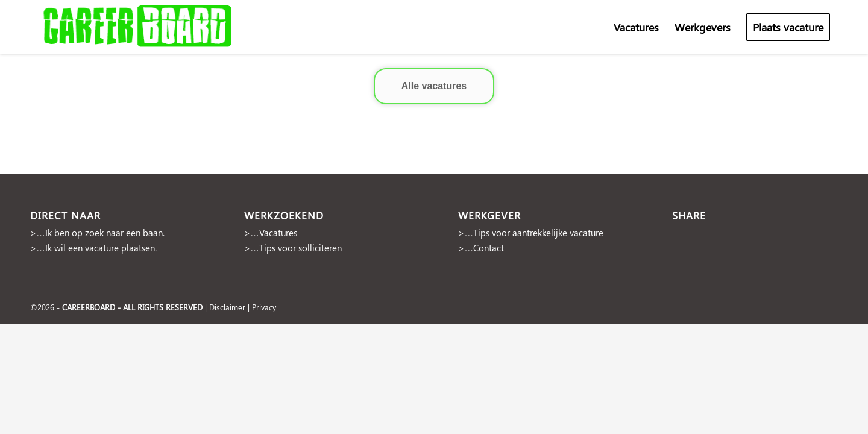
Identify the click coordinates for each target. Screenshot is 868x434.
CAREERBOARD (89, 307)
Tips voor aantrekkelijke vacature (538, 233)
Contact (489, 248)
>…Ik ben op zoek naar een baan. (97, 233)
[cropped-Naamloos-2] (139, 27)
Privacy (264, 307)
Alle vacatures (434, 86)
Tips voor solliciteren (300, 248)
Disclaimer (227, 307)
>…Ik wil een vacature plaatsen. (93, 248)
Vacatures (278, 233)
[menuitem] (636, 27)
